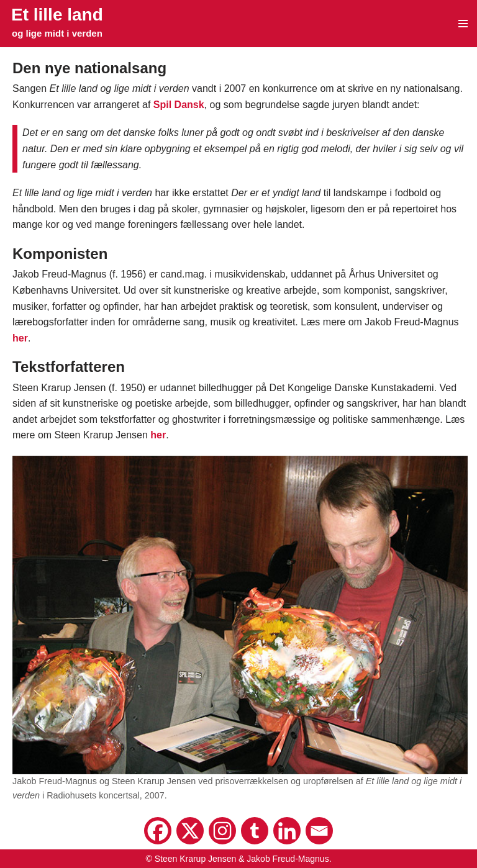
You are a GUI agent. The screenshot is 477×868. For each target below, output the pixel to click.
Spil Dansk (179, 105)
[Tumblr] (255, 831)
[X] (190, 831)
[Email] (319, 831)
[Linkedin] (287, 831)
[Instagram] (222, 831)
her (20, 338)
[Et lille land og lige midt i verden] (57, 23)
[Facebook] (158, 831)
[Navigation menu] (463, 24)
